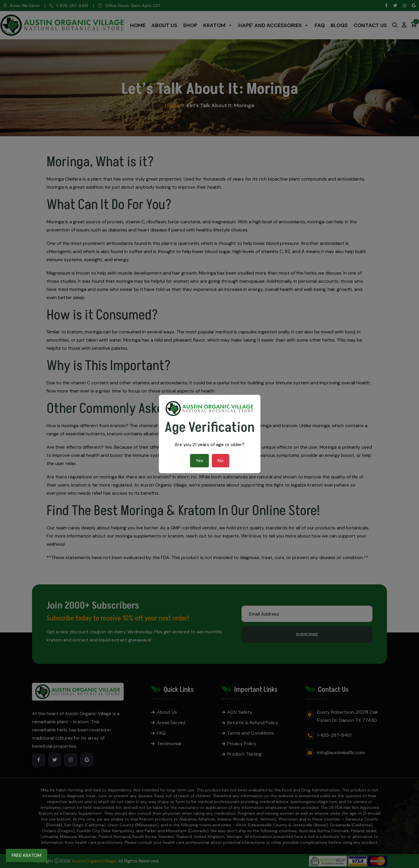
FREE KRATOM (26, 855)
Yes (199, 460)
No (221, 460)
